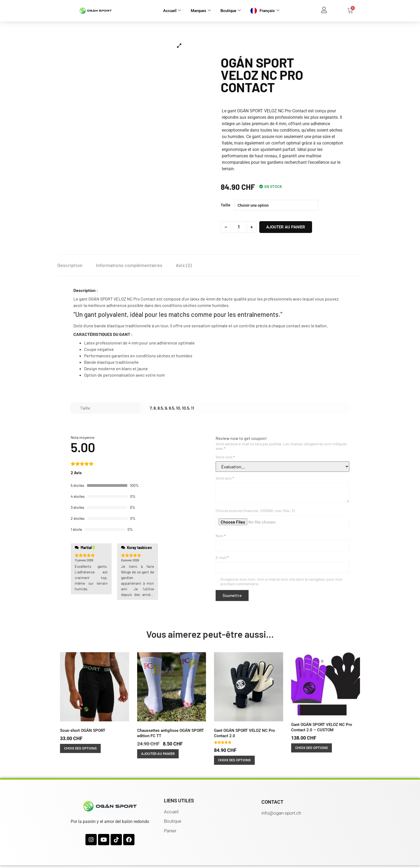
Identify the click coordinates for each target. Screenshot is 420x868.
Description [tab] (70, 265)
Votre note (225, 457)
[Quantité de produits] (239, 227)
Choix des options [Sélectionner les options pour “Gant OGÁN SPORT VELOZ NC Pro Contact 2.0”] (234, 760)
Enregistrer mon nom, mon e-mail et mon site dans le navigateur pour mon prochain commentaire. (282, 581)
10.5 (185, 408)
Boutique (231, 11)
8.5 (160, 408)
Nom (221, 536)
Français (269, 11)
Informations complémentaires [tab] (129, 265)
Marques (201, 11)
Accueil (172, 11)
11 (193, 408)
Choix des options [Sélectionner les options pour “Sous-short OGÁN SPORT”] (80, 748)
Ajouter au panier (286, 227)
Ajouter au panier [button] (158, 754)
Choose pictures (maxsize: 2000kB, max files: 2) (255, 511)
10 (178, 408)
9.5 (171, 408)
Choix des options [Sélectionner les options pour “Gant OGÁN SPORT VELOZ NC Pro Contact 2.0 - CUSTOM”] (312, 748)
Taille (226, 205)
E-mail (222, 557)
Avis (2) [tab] (184, 265)
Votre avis (225, 478)
